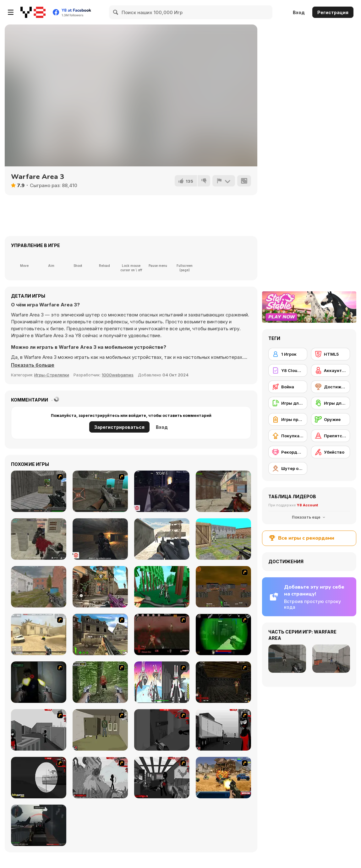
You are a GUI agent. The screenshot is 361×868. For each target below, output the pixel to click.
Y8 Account (307, 505)
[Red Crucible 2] (39, 825)
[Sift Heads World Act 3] (223, 730)
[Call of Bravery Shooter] (100, 587)
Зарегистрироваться (119, 427)
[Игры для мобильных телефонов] (288, 403)
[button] (33, 365)
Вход (299, 12)
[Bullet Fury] (100, 491)
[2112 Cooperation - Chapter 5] (162, 682)
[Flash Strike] (39, 634)
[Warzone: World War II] (100, 634)
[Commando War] (162, 539)
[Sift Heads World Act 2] (162, 730)
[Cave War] (100, 539)
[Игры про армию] (288, 419)
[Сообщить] (224, 181)
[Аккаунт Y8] (331, 370)
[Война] (288, 387)
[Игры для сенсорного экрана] (331, 403)
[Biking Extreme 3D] (162, 587)
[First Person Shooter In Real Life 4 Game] (100, 682)
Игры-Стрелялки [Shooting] (52, 375)
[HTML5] (331, 354)
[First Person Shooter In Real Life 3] (39, 682)
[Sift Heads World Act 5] (100, 778)
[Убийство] (331, 452)
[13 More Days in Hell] (223, 682)
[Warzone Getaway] (223, 778)
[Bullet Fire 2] (223, 539)
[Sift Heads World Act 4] (39, 778)
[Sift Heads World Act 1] (39, 730)
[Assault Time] (39, 587)
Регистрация (333, 12)
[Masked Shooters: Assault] (223, 491)
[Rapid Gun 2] (39, 491)
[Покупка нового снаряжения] (288, 436)
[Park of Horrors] (162, 491)
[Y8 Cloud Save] (288, 370)
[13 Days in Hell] (162, 634)
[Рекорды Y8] (288, 452)
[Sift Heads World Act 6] (162, 778)
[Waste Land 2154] (223, 587)
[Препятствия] (331, 436)
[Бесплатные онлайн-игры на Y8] (33, 12)
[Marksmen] (223, 634)
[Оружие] (331, 419)
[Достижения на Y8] (331, 387)
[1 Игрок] (288, 354)
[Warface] (100, 730)
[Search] (116, 12)
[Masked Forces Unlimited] (39, 539)
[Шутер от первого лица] (288, 468)
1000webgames (118, 375)
